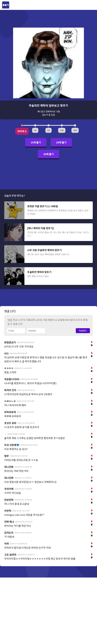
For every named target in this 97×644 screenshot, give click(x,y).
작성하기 (83, 331)
